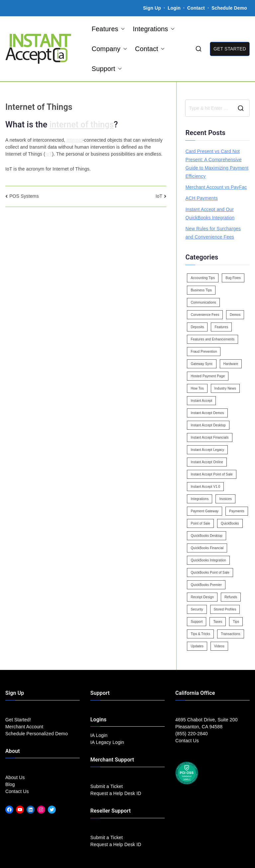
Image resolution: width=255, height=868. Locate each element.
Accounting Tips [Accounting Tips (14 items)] (203, 278)
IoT (159, 196)
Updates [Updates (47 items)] (197, 646)
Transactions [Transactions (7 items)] (231, 634)
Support (107, 69)
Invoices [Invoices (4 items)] (225, 499)
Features (108, 29)
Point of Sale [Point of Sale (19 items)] (200, 523)
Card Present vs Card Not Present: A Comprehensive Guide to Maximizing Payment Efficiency (217, 164)
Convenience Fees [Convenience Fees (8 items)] (205, 315)
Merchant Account (24, 727)
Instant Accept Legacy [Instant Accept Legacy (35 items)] (207, 450)
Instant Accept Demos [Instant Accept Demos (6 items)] (207, 413)
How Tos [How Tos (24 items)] (197, 388)
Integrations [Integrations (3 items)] (200, 499)
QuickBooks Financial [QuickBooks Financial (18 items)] (207, 548)
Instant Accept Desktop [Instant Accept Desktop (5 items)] (208, 425)
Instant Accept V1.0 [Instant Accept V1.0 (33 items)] (205, 487)
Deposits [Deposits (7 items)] (197, 327)
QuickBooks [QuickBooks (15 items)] (230, 523)
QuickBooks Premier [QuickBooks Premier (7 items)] (206, 585)
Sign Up (152, 8)
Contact (197, 8)
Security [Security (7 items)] (197, 609)
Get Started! (18, 720)
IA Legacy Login (107, 742)
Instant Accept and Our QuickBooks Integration (210, 214)
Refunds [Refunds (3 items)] (231, 597)
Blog (10, 784)
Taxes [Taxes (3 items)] (218, 622)
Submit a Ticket (107, 786)
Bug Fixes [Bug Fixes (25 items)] (233, 278)
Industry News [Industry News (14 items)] (225, 388)
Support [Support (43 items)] (197, 622)
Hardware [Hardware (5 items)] (231, 364)
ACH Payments (201, 198)
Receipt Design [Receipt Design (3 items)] (202, 597)
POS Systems (24, 196)
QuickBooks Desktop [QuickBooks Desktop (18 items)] (206, 536)
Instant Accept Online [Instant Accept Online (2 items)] (207, 462)
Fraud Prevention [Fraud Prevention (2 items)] (204, 352)
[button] (122, 29)
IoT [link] (49, 154)
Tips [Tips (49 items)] (236, 622)
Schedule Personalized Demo (37, 734)
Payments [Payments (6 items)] (237, 511)
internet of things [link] (82, 125)
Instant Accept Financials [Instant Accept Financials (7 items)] (210, 437)
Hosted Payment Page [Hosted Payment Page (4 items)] (208, 376)
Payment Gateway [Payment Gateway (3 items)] (205, 511)
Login (174, 8)
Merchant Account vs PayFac (216, 187)
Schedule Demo (229, 8)
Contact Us (17, 791)
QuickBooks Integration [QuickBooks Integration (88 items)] (208, 560)
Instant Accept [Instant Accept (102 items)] (201, 401)
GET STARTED (230, 49)
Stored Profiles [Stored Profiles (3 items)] (225, 609)
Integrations (154, 29)
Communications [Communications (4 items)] (203, 302)
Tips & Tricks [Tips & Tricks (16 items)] (200, 634)
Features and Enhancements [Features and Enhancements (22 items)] (212, 339)
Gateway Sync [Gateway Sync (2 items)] (202, 364)
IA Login (99, 735)
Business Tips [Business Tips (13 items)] (201, 290)
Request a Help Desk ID (116, 793)
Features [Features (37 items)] (221, 327)
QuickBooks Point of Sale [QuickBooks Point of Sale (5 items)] (210, 573)
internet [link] (75, 140)
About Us (15, 777)
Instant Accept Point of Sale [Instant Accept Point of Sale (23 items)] (212, 474)
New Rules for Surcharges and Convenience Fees (213, 233)
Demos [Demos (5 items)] (235, 315)
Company (109, 49)
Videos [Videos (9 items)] (219, 646)
